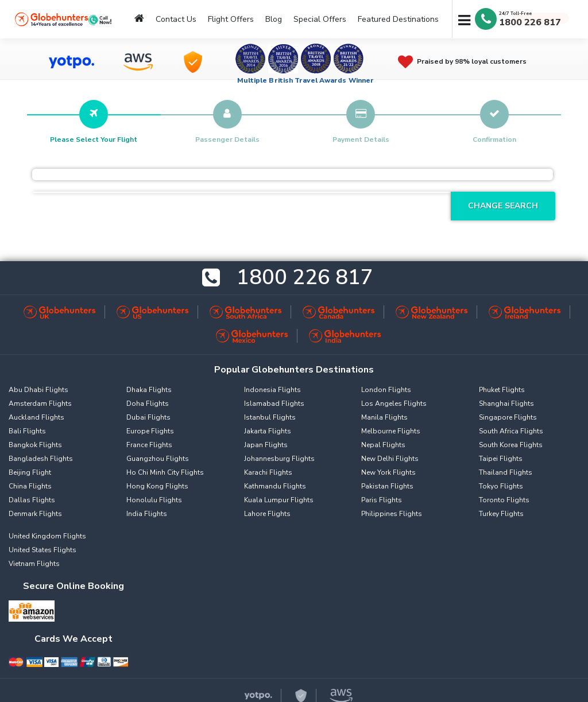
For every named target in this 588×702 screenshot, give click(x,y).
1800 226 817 (530, 22)
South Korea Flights (511, 445)
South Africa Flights (511, 431)
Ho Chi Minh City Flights (165, 472)
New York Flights (388, 472)
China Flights (30, 486)
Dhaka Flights (149, 390)
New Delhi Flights (390, 459)
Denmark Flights (35, 514)
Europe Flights (150, 431)
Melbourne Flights (391, 431)
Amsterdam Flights (40, 404)
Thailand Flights (506, 472)
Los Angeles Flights (394, 404)
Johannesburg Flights (279, 459)
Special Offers (320, 19)
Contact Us (176, 19)
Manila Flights (384, 417)
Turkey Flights (501, 514)
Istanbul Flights (270, 417)
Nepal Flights (383, 445)
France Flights (149, 445)
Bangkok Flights (35, 445)
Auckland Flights (36, 417)
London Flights (386, 390)
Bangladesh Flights (41, 459)
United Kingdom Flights (47, 536)
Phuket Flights (502, 390)
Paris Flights (382, 500)
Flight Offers (231, 19)
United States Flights (42, 550)
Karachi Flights (268, 472)
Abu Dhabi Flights (38, 390)
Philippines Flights (392, 514)
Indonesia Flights (272, 390)
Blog (274, 19)
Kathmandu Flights (275, 486)
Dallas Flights (32, 500)
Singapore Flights (508, 417)
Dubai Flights (148, 417)
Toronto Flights (504, 500)
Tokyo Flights (501, 486)
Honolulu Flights (154, 500)
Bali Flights (27, 431)
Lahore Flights (267, 514)
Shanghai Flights (506, 404)
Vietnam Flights (34, 564)
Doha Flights (148, 404)
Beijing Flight (30, 472)
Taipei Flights (501, 459)
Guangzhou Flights (158, 459)
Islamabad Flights (274, 404)
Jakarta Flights (268, 431)
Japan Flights (266, 445)
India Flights (147, 514)
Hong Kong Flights (157, 486)
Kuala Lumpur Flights (279, 500)
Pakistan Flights (387, 486)
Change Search (503, 206)
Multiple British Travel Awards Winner (306, 80)
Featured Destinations (398, 19)
